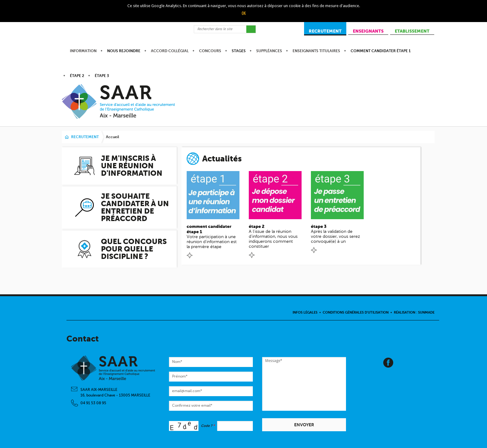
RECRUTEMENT (325, 31)
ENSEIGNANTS (368, 31)
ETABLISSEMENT (412, 31)
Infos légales (305, 312)
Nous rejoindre (124, 51)
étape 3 (102, 76)
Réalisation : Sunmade (414, 312)
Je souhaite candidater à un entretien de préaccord (135, 207)
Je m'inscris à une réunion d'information (132, 166)
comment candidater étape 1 (381, 51)
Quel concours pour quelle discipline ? (134, 249)
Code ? (208, 426)
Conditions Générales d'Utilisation (356, 312)
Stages (239, 51)
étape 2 (77, 76)
